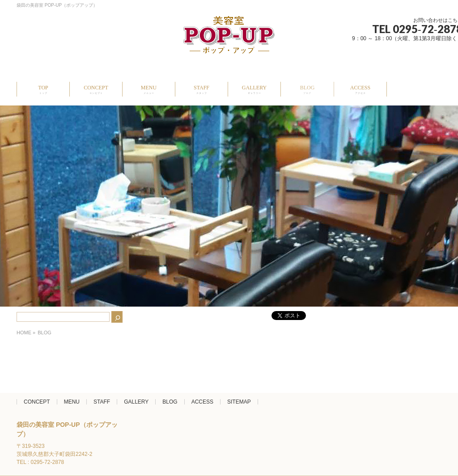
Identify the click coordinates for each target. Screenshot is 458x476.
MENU (72, 402)
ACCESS (202, 402)
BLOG (170, 402)
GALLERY (136, 402)
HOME (24, 333)
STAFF (102, 402)
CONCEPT (37, 402)
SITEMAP (239, 402)
